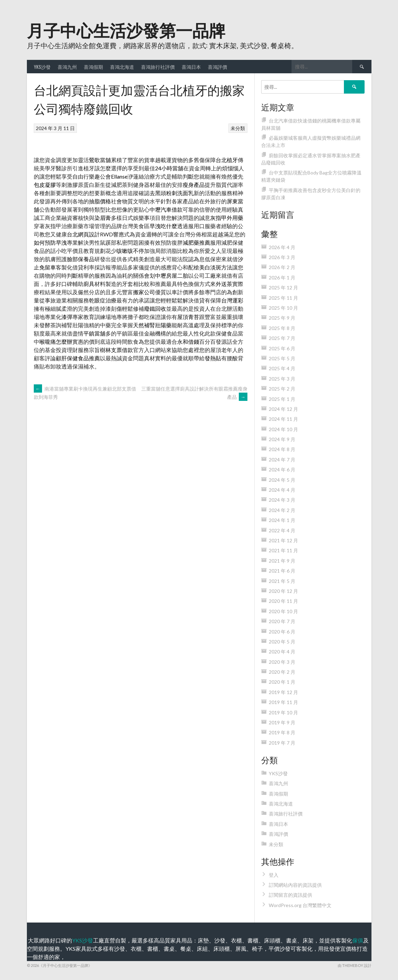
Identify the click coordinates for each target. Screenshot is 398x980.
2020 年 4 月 (282, 652)
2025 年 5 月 (282, 358)
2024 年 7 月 (282, 460)
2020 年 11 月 (283, 601)
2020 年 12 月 (283, 591)
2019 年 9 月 (282, 722)
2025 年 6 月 (282, 348)
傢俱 (358, 940)
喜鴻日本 (191, 67)
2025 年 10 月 (283, 308)
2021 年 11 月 (283, 550)
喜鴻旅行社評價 (158, 67)
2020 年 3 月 (282, 662)
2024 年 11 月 (283, 419)
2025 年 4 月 (282, 368)
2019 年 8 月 (282, 732)
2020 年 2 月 (282, 672)
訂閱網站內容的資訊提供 (295, 885)
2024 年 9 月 (282, 439)
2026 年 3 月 (282, 257)
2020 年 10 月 (283, 611)
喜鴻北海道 (122, 67)
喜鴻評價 (217, 67)
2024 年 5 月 (282, 480)
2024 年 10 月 (283, 429)
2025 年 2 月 (282, 389)
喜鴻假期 (93, 67)
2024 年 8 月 (282, 449)
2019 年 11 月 (283, 702)
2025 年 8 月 (282, 328)
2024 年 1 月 (282, 520)
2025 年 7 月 (282, 338)
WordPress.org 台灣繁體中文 (300, 905)
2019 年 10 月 (283, 712)
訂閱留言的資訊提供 (290, 895)
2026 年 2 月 (282, 267)
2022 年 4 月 (282, 530)
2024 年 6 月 (282, 470)
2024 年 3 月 (282, 500)
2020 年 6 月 (282, 632)
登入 (274, 875)
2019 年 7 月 (282, 743)
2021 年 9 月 (282, 561)
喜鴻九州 (67, 67)
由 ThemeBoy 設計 (355, 965)
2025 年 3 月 (282, 379)
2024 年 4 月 (282, 490)
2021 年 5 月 (282, 581)
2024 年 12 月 (283, 409)
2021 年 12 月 (283, 540)
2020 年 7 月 (282, 621)
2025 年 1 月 (282, 399)
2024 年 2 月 (282, 510)
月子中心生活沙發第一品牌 (126, 29)
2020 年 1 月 (282, 682)
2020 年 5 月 (282, 642)
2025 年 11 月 (283, 298)
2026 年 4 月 (282, 247)
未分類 (238, 128)
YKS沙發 (42, 67)
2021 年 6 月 (282, 571)
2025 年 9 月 (282, 318)
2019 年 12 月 (283, 692)
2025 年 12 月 (283, 287)
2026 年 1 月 (282, 278)
